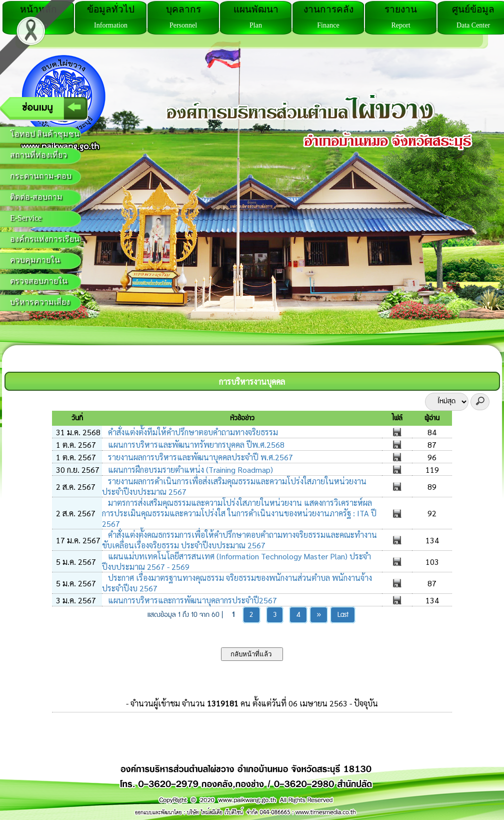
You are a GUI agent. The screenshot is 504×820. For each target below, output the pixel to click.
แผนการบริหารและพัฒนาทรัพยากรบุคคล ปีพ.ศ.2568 (195, 445)
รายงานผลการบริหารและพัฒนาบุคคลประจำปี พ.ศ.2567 (199, 457)
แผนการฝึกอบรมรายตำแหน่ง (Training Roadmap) (189, 470)
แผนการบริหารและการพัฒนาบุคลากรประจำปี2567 (191, 600)
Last (343, 615)
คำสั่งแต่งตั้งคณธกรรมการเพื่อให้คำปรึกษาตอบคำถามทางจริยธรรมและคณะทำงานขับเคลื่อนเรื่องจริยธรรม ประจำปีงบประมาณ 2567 (239, 540)
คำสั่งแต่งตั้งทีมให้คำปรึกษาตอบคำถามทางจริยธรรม (192, 432)
